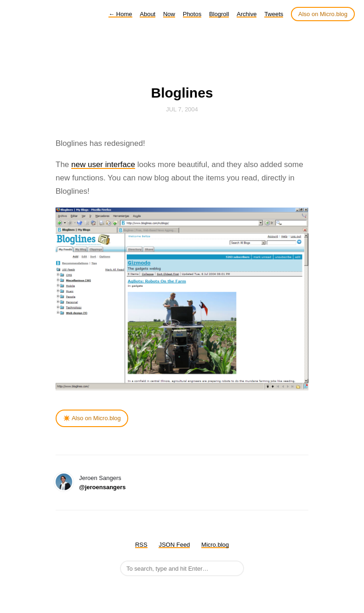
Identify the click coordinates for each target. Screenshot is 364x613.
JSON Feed (174, 545)
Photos (192, 14)
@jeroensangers (102, 487)
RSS (141, 545)
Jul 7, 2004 (182, 109)
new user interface (103, 165)
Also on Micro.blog (323, 14)
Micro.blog (215, 545)
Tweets (274, 14)
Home (120, 14)
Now (169, 14)
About (148, 14)
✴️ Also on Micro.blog (92, 418)
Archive (247, 14)
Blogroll (219, 14)
